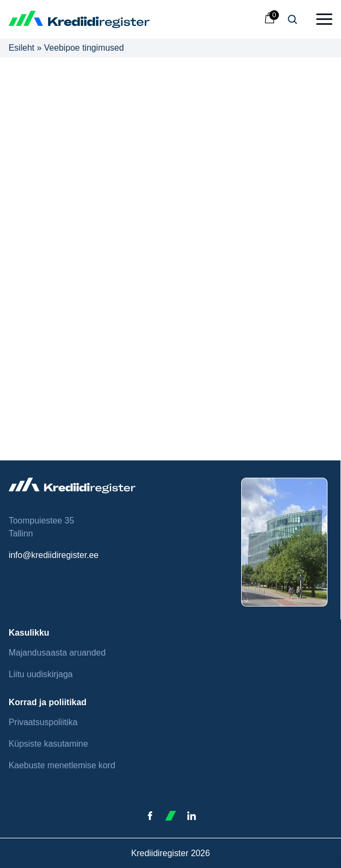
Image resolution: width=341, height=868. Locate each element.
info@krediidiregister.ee (54, 555)
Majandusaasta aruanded (57, 653)
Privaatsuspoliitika (43, 722)
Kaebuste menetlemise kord (62, 765)
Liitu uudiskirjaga (41, 674)
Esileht (22, 48)
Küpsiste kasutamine (48, 744)
